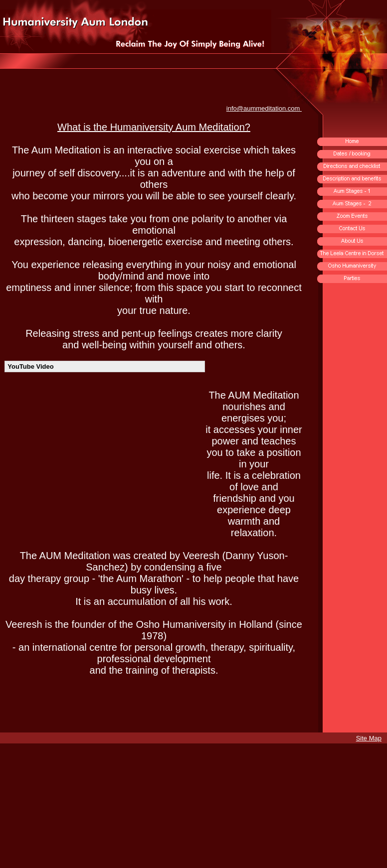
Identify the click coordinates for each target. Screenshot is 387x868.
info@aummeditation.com (264, 108)
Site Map (369, 738)
